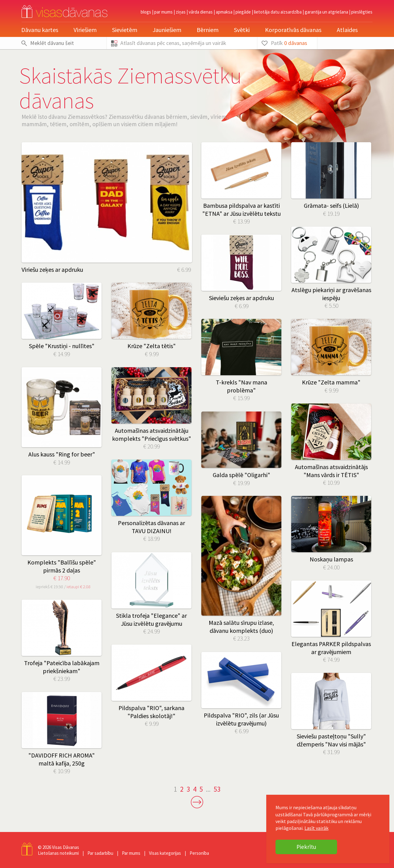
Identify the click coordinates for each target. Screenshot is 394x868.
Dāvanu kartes (40, 30)
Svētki (242, 30)
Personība (199, 853)
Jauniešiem (167, 30)
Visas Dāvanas (66, 847)
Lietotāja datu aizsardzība (278, 12)
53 (217, 789)
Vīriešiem (85, 30)
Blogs (146, 12)
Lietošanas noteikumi (58, 853)
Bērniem (208, 30)
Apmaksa (224, 12)
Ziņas (181, 12)
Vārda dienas (201, 12)
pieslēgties (362, 12)
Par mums (163, 12)
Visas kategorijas (165, 853)
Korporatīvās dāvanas (293, 30)
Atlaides (347, 30)
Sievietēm (125, 30)
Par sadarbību (100, 853)
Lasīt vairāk (316, 828)
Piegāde (243, 12)
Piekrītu (306, 847)
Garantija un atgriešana (326, 12)
